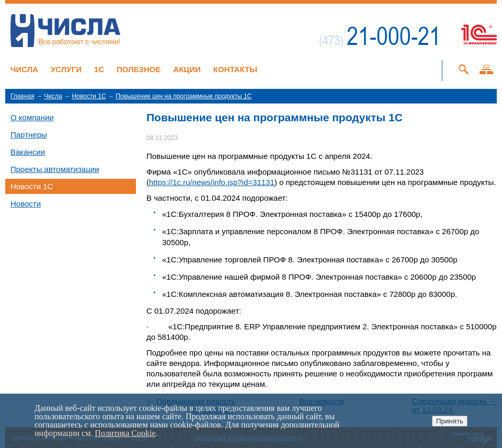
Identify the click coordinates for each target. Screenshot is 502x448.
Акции (187, 69)
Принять (450, 421)
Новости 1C (89, 96)
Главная (22, 96)
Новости (26, 204)
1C (99, 69)
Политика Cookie (125, 433)
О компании (32, 117)
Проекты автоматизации (55, 169)
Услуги (66, 69)
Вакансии (28, 152)
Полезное (139, 69)
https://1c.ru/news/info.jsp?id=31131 (212, 182)
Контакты (235, 69)
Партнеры (29, 135)
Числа (24, 69)
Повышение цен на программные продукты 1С (184, 96)
